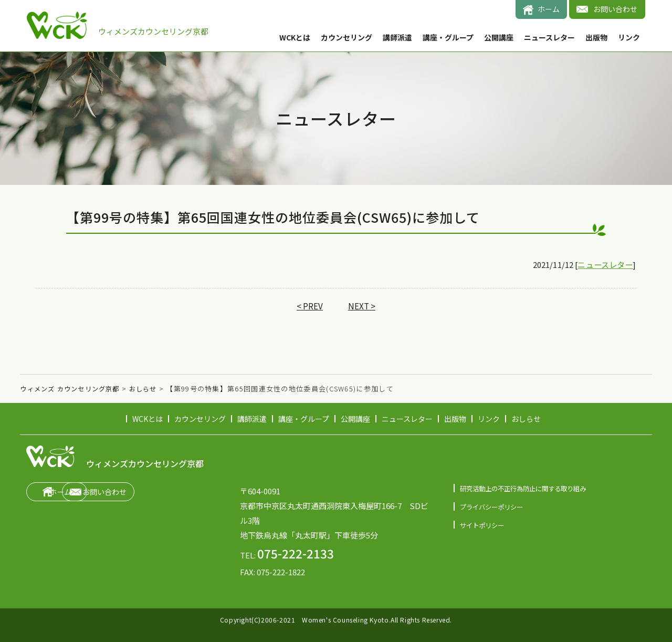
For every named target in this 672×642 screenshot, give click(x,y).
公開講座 (499, 37)
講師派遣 (397, 37)
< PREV (309, 307)
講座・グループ (448, 37)
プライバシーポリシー (494, 507)
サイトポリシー (484, 525)
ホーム (549, 9)
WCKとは (295, 37)
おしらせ (526, 419)
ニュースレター (549, 37)
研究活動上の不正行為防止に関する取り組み (528, 489)
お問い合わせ (615, 9)
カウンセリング (346, 37)
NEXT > (362, 307)
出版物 (596, 37)
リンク (629, 37)
